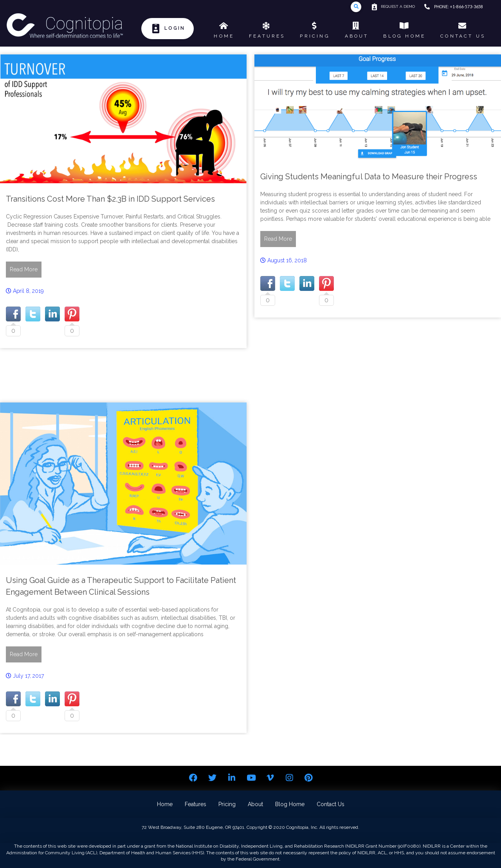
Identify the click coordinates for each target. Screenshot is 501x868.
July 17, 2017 (28, 676)
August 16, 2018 (287, 260)
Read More (24, 269)
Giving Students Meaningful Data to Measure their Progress (369, 177)
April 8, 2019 (28, 291)
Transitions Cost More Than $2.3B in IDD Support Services (110, 199)
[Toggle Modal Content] (356, 7)
